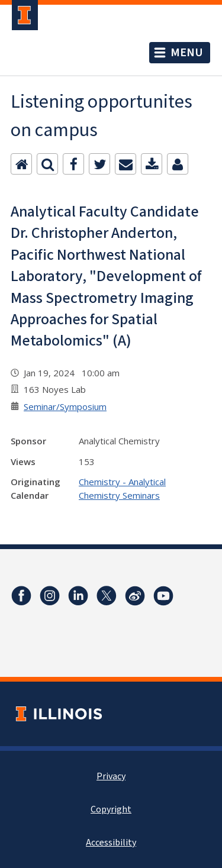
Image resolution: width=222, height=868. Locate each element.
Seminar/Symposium (65, 406)
